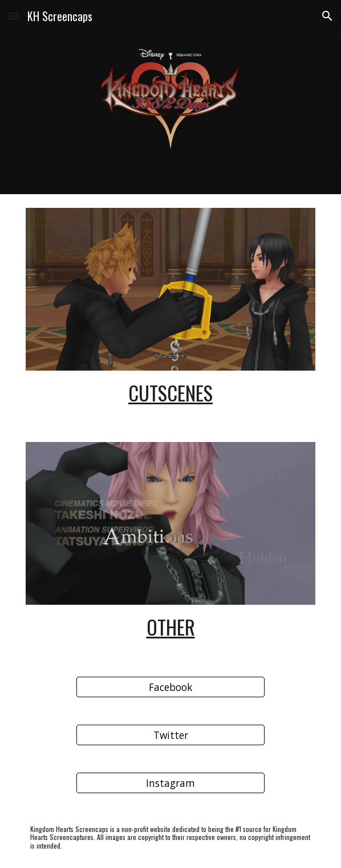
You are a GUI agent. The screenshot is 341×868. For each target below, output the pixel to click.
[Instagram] (170, 783)
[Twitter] (170, 735)
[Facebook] (170, 687)
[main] (170, 393)
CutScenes (170, 393)
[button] (14, 16)
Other (171, 627)
